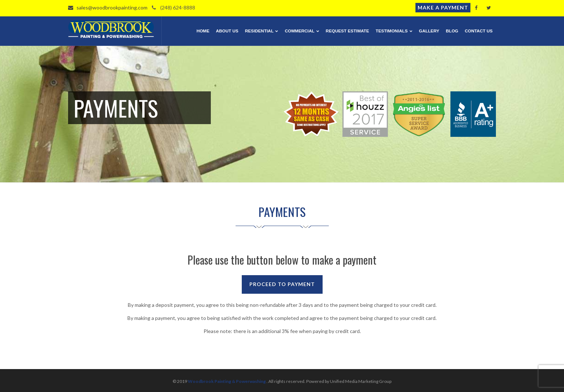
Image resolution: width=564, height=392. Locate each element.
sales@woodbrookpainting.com (108, 7)
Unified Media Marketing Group (361, 381)
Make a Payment (443, 7)
